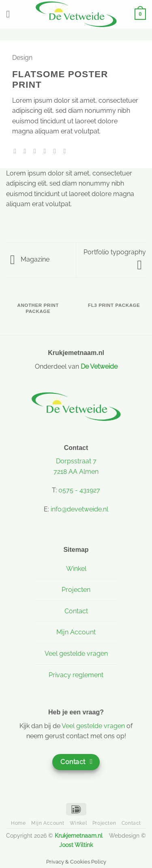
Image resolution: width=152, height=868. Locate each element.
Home (18, 823)
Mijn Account (76, 632)
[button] (11, 14)
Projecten (76, 590)
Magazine (30, 259)
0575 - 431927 (79, 490)
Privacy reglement (76, 675)
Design (22, 58)
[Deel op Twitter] (37, 151)
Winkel (76, 569)
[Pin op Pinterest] (57, 151)
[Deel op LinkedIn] (66, 151)
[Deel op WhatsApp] (17, 151)
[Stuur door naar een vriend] (47, 151)
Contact (76, 611)
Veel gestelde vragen (76, 654)
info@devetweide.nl (79, 509)
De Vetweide (99, 366)
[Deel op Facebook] (27, 151)
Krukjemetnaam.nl (79, 835)
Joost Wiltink (76, 845)
